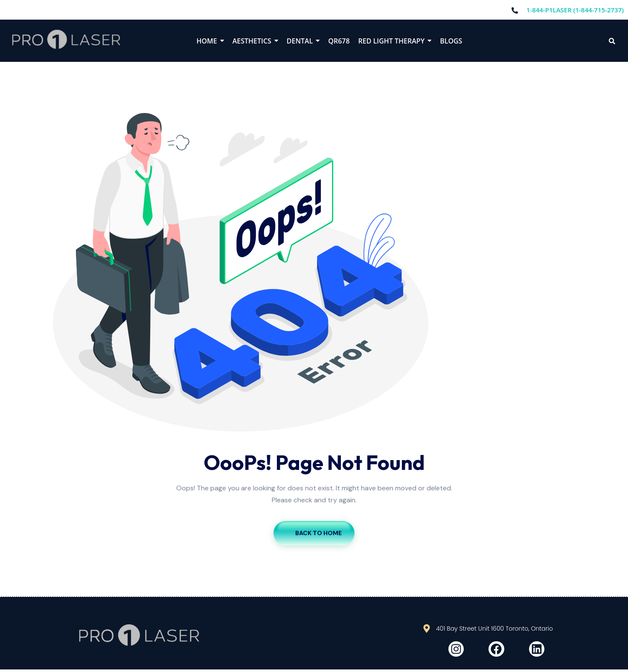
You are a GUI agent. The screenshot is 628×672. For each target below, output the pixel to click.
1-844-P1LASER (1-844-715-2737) (575, 10)
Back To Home (314, 533)
